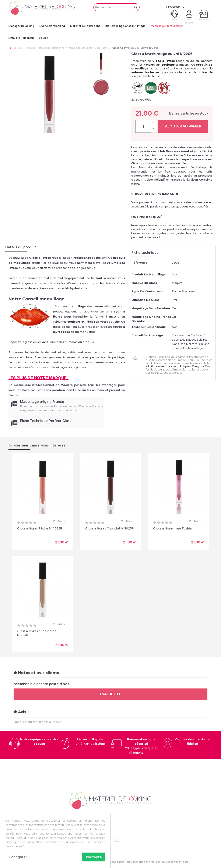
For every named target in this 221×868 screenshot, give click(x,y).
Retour (16, 48)
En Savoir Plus (141, 100)
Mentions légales (115, 862)
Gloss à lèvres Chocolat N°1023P (110, 528)
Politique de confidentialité (172, 862)
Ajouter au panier (183, 126)
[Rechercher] (116, 7)
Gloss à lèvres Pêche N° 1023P (40, 528)
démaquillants (180, 369)
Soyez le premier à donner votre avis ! (38, 722)
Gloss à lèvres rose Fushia (172, 528)
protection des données (140, 862)
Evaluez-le (110, 694)
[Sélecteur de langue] (176, 7)
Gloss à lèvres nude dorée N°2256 (37, 633)
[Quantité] (143, 126)
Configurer (18, 857)
